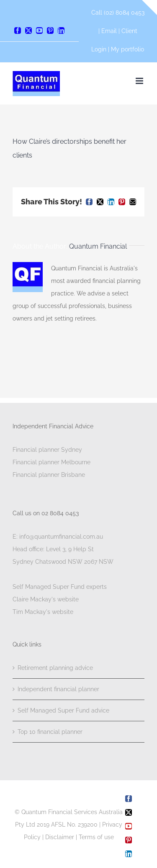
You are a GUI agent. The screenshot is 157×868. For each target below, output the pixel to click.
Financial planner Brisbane (49, 475)
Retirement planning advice (55, 668)
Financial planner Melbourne (51, 462)
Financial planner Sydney (47, 450)
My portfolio (127, 49)
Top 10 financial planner (50, 732)
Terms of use (96, 837)
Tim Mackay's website (43, 612)
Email (110, 31)
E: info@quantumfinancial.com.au (58, 537)
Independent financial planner (58, 689)
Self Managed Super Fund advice (63, 710)
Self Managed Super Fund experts (60, 587)
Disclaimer (60, 837)
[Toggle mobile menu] (140, 81)
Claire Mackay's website (46, 599)
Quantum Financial (98, 246)
